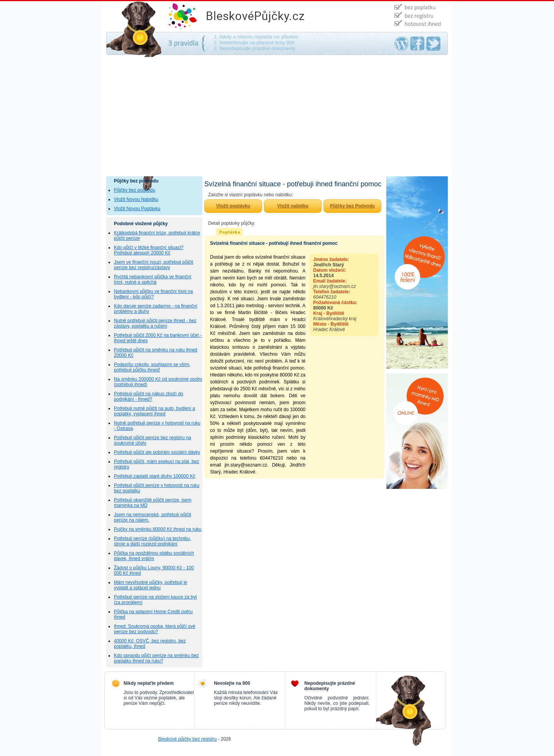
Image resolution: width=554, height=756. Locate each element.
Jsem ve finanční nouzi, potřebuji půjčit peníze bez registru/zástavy (154, 265)
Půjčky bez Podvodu (353, 206)
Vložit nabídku (293, 206)
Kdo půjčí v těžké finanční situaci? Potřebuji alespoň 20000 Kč (149, 250)
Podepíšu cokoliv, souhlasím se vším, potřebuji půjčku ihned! (152, 367)
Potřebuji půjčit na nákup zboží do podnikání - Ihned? (149, 396)
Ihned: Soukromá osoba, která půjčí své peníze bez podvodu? (154, 629)
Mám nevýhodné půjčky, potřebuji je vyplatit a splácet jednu (151, 585)
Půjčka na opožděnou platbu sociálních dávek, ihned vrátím (154, 556)
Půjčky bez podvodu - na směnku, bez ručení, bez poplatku (264, 17)
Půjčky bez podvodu (134, 190)
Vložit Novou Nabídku (136, 199)
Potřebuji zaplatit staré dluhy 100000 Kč (154, 476)
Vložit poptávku (233, 206)
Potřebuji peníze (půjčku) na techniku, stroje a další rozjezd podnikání (153, 541)
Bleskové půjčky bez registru (187, 739)
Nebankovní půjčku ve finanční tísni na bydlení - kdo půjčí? (153, 294)
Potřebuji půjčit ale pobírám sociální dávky (157, 452)
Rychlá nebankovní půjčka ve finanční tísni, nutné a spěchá (153, 279)
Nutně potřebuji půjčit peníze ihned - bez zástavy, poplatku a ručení (155, 323)
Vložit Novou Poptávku (137, 209)
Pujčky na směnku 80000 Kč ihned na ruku (158, 529)
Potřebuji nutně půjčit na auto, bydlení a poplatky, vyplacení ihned (154, 411)
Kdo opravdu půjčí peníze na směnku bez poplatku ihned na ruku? (156, 658)
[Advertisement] (277, 119)
